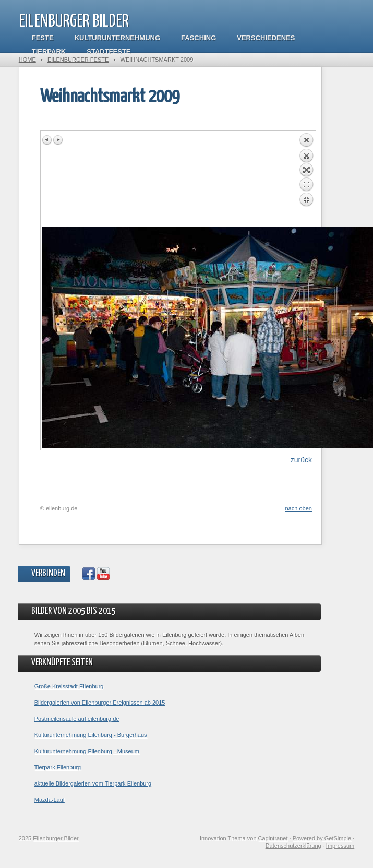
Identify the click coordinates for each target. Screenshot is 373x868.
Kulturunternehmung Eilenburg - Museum (87, 751)
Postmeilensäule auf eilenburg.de (77, 719)
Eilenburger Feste (78, 60)
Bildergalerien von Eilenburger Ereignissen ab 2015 (100, 703)
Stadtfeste (109, 51)
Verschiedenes (266, 38)
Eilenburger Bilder (74, 22)
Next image (58, 140)
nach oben (299, 508)
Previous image (47, 140)
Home (27, 60)
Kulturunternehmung (117, 38)
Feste (43, 38)
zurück (301, 460)
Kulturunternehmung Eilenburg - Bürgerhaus (91, 735)
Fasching (198, 38)
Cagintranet (273, 838)
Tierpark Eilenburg (58, 767)
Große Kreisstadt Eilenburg (69, 686)
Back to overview (306, 180)
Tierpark (49, 51)
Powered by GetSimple (322, 838)
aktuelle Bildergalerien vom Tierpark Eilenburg (93, 783)
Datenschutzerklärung (293, 846)
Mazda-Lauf (50, 800)
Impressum (340, 846)
